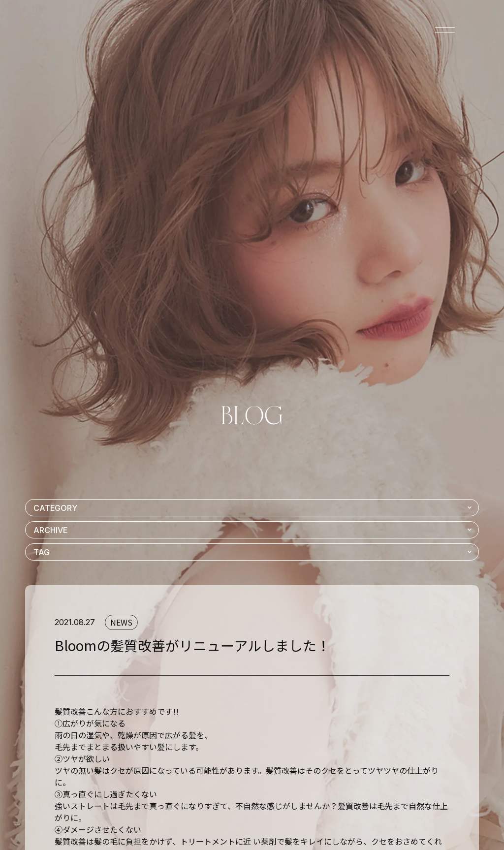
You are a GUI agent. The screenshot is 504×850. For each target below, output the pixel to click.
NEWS (121, 622)
